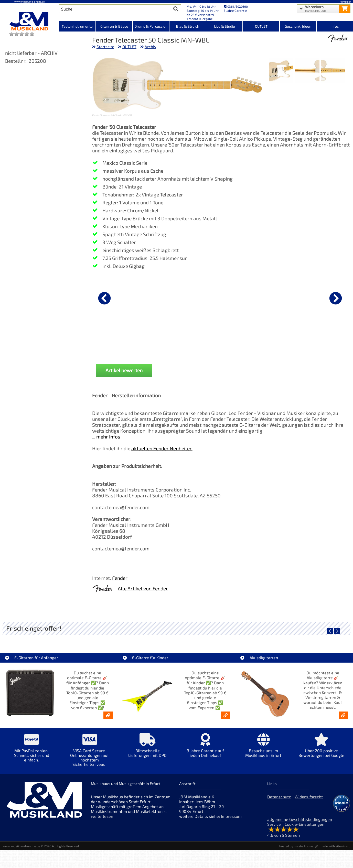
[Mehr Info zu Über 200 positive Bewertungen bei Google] (321, 749)
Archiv (150, 47)
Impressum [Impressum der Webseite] (231, 816)
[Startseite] (29, 21)
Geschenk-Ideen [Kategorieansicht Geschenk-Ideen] (298, 26)
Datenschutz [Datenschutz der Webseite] (279, 797)
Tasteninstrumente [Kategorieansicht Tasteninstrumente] (77, 26)
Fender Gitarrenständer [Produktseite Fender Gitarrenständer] (170, 338)
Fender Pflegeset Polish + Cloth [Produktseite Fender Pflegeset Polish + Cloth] (325, 338)
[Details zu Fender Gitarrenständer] (170, 297)
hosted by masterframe (296, 846)
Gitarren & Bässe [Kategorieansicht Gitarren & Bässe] (114, 26)
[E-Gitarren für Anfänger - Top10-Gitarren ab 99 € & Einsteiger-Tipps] (108, 715)
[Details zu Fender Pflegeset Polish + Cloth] (325, 297)
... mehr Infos (106, 437)
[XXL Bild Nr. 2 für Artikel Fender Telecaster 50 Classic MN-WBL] (307, 71)
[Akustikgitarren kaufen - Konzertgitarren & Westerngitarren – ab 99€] (343, 715)
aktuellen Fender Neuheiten (162, 448)
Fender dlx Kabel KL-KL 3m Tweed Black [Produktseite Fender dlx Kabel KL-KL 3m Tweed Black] (119, 340)
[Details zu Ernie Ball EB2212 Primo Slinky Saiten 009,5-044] (273, 297)
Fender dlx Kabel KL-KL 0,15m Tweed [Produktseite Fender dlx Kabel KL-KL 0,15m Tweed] (222, 340)
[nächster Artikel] (336, 298)
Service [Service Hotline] (274, 824)
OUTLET (129, 47)
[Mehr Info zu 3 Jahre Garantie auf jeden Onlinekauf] (205, 749)
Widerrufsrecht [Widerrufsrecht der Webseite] (309, 797)
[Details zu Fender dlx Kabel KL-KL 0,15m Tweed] (222, 297)
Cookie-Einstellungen (304, 824)
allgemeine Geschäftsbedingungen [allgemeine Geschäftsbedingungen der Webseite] (300, 819)
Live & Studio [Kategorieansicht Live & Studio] (224, 26)
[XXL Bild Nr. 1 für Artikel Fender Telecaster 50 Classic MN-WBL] (333, 71)
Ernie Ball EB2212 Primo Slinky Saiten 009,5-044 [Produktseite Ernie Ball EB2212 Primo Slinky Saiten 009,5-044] (273, 340)
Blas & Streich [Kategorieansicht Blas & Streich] (188, 26)
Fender (120, 578)
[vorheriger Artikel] (104, 298)
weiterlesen (102, 816)
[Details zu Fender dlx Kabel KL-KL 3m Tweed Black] (119, 297)
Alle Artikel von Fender (143, 588)
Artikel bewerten (124, 370)
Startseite (105, 47)
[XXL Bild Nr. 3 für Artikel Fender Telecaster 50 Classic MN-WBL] (281, 71)
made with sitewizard (335, 846)
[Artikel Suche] (115, 9)
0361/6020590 (236, 6)
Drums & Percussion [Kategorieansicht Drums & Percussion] (151, 26)
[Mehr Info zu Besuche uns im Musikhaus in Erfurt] (263, 749)
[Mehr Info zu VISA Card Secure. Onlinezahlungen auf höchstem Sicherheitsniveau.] (89, 753)
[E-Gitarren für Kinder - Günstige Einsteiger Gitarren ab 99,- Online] (226, 715)
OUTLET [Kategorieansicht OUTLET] (261, 26)
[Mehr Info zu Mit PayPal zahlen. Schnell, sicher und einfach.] (31, 751)
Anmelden (346, 2)
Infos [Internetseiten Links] (335, 26)
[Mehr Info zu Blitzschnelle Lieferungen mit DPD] (147, 749)
